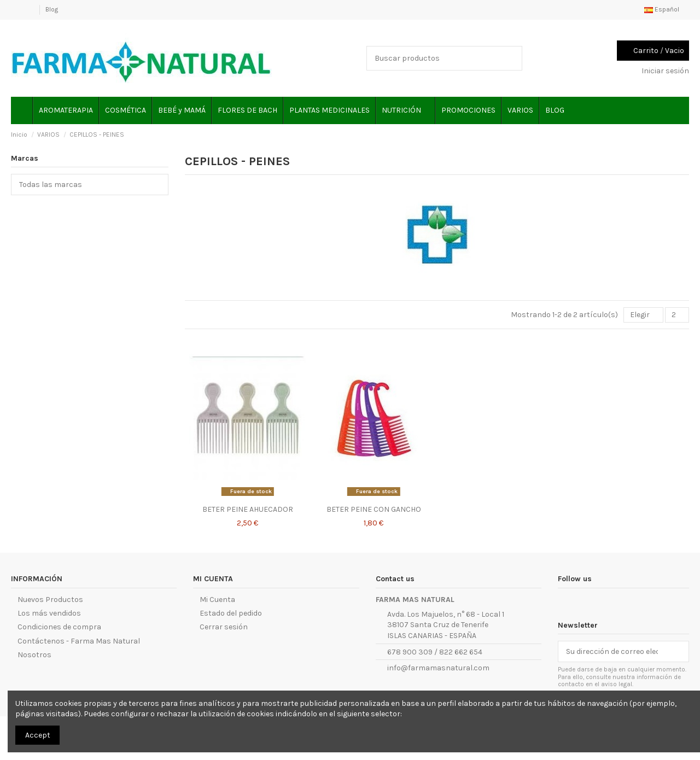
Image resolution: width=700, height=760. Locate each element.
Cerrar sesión (224, 627)
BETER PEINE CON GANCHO (374, 509)
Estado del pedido (231, 613)
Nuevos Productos (50, 600)
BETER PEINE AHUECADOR (248, 509)
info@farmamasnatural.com (438, 668)
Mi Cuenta (217, 600)
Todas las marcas (54, 185)
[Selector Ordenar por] (643, 315)
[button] (405, 110)
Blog (52, 9)
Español (667, 9)
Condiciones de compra (59, 627)
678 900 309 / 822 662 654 (435, 652)
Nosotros (34, 655)
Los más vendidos (49, 613)
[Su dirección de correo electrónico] (612, 652)
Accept (38, 735)
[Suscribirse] (677, 652)
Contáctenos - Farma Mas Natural (79, 641)
